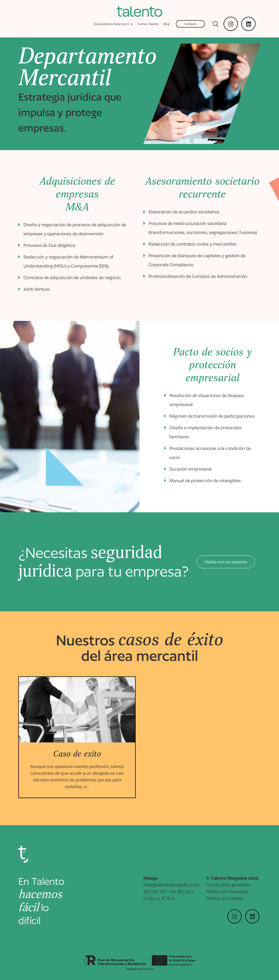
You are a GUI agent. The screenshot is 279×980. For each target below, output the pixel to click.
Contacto (190, 24)
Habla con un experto (226, 562)
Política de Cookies (225, 900)
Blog (166, 24)
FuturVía (148, 969)
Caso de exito (77, 754)
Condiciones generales (228, 887)
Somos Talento (148, 24)
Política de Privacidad (227, 893)
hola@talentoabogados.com (171, 887)
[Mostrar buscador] (216, 24)
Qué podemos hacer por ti (113, 24)
